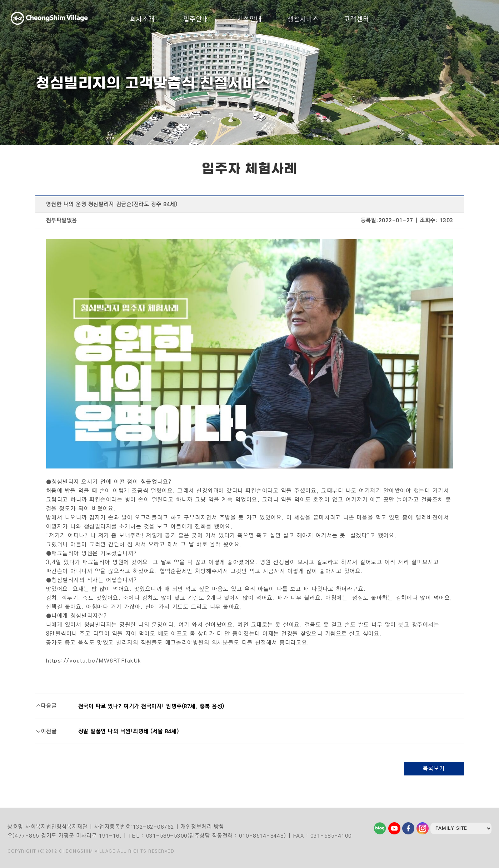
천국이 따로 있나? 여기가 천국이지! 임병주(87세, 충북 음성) (151, 706)
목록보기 (434, 768)
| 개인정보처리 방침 (200, 827)
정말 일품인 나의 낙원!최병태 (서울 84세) (129, 731)
